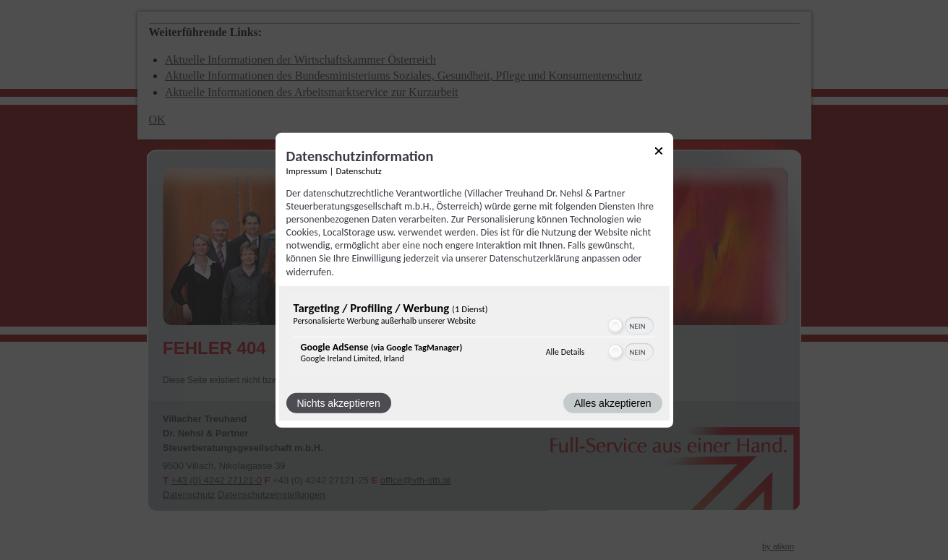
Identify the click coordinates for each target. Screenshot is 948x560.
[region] (474, 336)
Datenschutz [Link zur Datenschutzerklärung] (359, 170)
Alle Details (565, 352)
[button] (615, 326)
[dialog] (474, 280)
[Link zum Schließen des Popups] (659, 153)
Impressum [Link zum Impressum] (307, 170)
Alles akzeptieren (613, 403)
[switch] (630, 326)
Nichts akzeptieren (339, 403)
